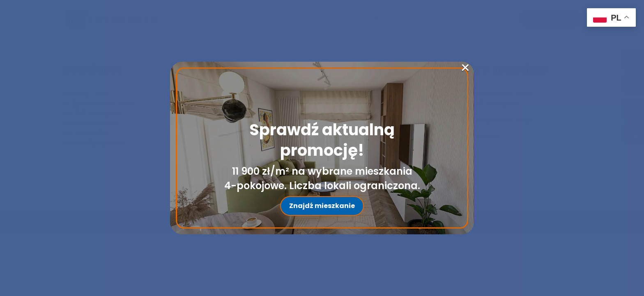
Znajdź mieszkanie (322, 206)
